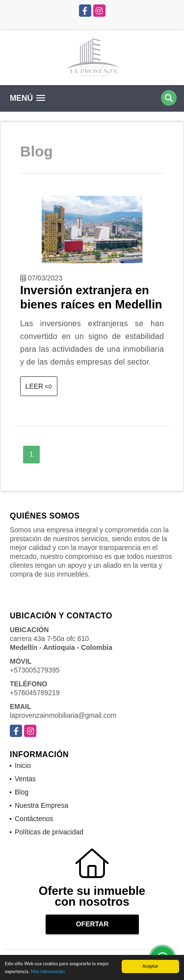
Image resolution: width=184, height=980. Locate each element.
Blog (22, 792)
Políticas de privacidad (49, 832)
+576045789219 (35, 693)
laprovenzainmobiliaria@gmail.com (63, 715)
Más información (48, 972)
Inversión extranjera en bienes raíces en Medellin (91, 297)
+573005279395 (35, 670)
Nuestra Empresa (41, 805)
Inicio (23, 766)
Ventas (25, 779)
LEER (39, 386)
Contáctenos (34, 819)
